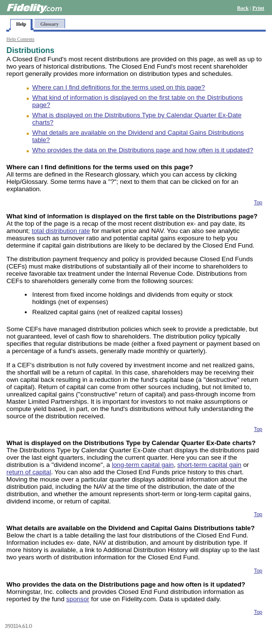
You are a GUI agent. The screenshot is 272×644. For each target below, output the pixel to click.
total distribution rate (61, 231)
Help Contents (20, 39)
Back (243, 8)
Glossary (50, 24)
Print (258, 8)
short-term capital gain (209, 465)
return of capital (29, 472)
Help (21, 24)
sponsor (77, 599)
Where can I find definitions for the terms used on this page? (119, 87)
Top (258, 202)
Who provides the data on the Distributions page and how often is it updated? (143, 150)
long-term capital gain (143, 465)
